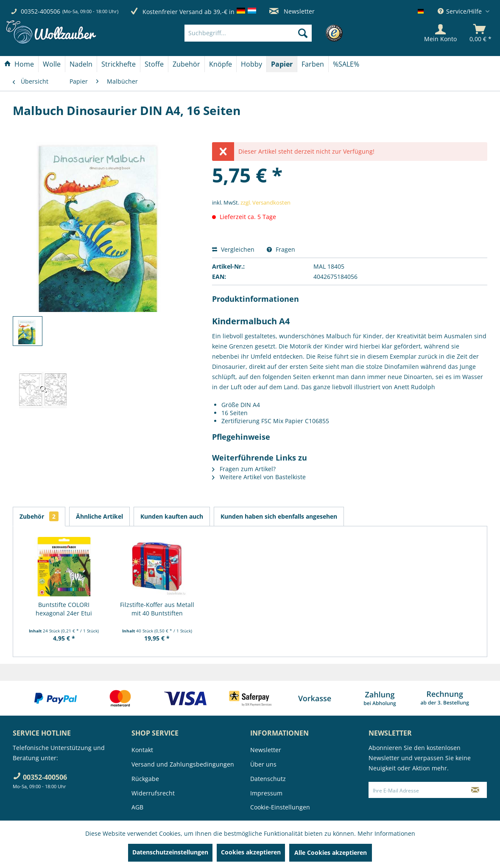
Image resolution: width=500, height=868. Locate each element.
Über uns (263, 764)
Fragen (281, 249)
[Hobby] (251, 64)
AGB (137, 807)
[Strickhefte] (119, 64)
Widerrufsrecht (153, 793)
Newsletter (292, 11)
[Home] (19, 64)
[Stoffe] (154, 64)
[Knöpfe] (221, 64)
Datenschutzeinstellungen (170, 852)
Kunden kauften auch (172, 516)
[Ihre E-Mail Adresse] (416, 790)
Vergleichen (233, 249)
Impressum (266, 793)
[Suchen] (303, 33)
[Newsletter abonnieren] (475, 790)
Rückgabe (145, 779)
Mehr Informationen (386, 833)
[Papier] (282, 64)
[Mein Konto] (440, 33)
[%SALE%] (346, 64)
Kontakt (142, 750)
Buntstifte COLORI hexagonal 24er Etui (64, 609)
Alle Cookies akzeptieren (331, 853)
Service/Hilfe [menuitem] (461, 11)
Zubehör (39, 516)
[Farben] (313, 64)
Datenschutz (268, 779)
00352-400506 (41, 11)
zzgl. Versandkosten (265, 202)
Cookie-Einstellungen (280, 807)
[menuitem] (261, 33)
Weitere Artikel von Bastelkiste (259, 477)
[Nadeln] (81, 64)
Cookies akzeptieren (251, 852)
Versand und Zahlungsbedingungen (183, 764)
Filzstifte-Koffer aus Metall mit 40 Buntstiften (157, 609)
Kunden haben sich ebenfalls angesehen (279, 516)
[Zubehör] (186, 64)
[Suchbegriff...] (248, 33)
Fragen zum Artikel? (244, 469)
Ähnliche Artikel (99, 516)
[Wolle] (52, 64)
